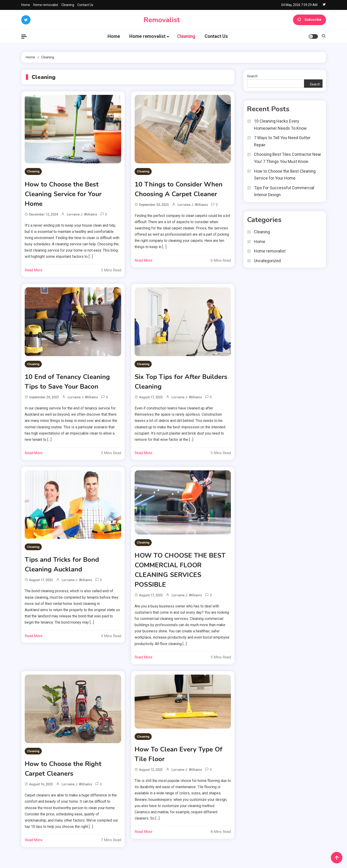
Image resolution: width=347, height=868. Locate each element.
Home (26, 5)
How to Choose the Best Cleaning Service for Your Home (63, 194)
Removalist (162, 20)
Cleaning (68, 5)
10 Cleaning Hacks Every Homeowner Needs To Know (280, 125)
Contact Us (85, 5)
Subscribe (309, 20)
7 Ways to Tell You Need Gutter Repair (282, 141)
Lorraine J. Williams (82, 214)
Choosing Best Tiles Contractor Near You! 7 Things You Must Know (288, 158)
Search (252, 76)
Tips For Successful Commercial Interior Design (284, 191)
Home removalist (46, 5)
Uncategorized (267, 261)
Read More (34, 270)
